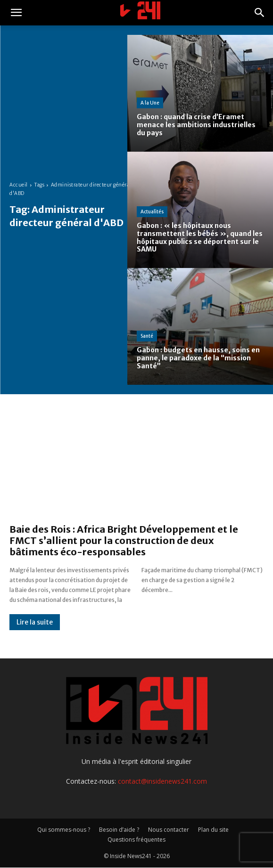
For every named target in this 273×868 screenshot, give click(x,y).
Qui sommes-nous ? (64, 830)
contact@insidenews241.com (162, 781)
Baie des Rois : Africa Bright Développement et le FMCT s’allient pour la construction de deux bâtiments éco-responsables (124, 540)
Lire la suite (35, 622)
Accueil (19, 185)
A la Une (150, 103)
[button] (16, 13)
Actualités (152, 212)
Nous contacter (169, 830)
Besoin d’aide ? (119, 830)
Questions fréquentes (136, 840)
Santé (147, 336)
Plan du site (213, 830)
